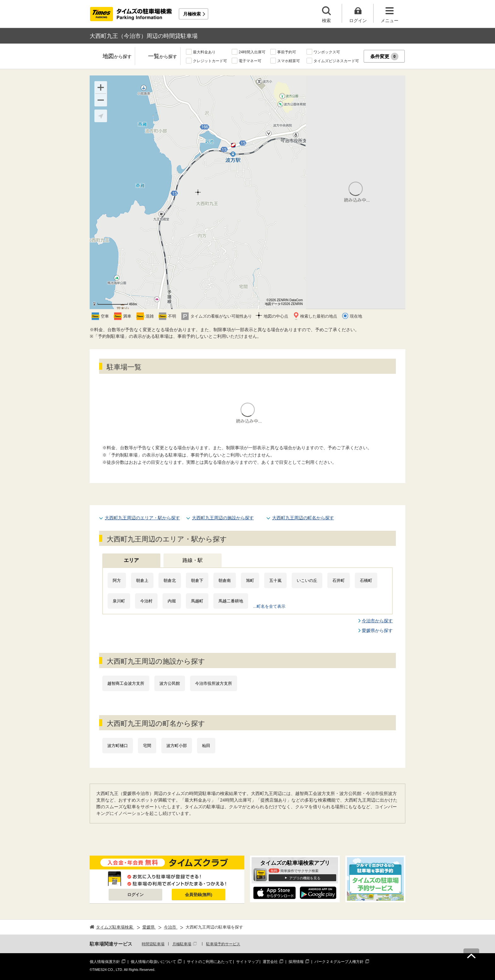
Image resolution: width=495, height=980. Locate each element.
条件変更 (384, 57)
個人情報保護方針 (105, 962)
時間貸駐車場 (153, 944)
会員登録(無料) (199, 895)
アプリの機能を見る (305, 878)
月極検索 (192, 14)
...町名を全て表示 (269, 606)
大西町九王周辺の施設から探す (223, 518)
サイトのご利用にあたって (210, 962)
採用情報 (296, 962)
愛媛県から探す (377, 630)
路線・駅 (193, 560)
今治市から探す (377, 621)
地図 (117, 57)
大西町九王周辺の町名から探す (303, 518)
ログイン (135, 895)
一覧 (163, 57)
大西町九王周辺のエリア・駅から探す (142, 518)
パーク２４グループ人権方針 (339, 962)
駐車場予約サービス (223, 944)
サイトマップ (247, 962)
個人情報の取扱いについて (153, 962)
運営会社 (270, 962)
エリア (131, 560)
